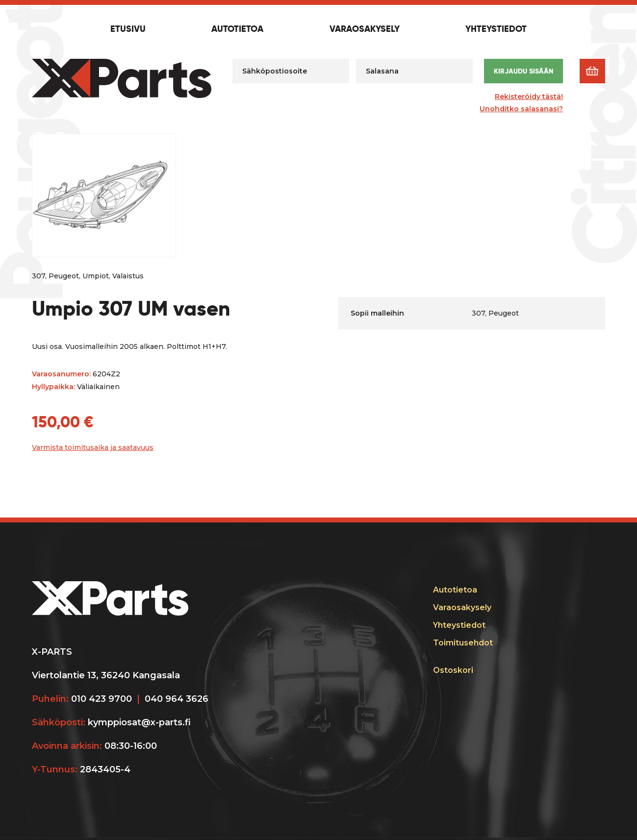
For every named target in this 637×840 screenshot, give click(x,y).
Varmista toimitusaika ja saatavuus (93, 447)
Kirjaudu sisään (523, 71)
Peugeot (64, 276)
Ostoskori (453, 670)
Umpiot (96, 276)
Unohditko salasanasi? (521, 109)
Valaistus (128, 276)
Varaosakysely (365, 29)
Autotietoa (237, 29)
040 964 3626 (177, 699)
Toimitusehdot (463, 643)
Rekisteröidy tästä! (529, 97)
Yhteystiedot (496, 29)
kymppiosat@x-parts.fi (139, 722)
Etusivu (128, 29)
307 (38, 276)
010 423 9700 (102, 699)
